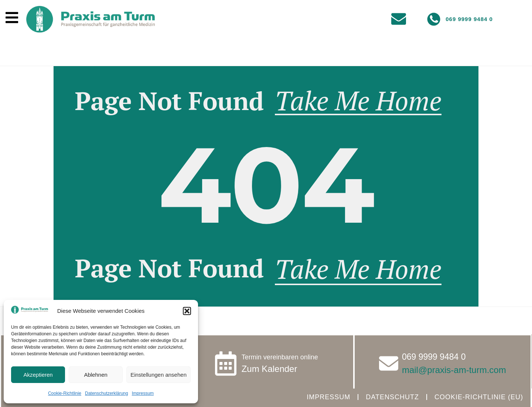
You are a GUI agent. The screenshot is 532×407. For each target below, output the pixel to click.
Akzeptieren (38, 375)
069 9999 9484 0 (469, 19)
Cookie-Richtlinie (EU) (479, 397)
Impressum (143, 393)
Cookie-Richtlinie (65, 393)
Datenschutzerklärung (107, 393)
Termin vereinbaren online (280, 357)
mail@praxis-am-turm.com (454, 370)
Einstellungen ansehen (158, 375)
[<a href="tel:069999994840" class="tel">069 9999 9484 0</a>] (389, 363)
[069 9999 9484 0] (434, 19)
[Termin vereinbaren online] (226, 363)
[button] (187, 311)
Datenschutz (392, 397)
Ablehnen (96, 375)
